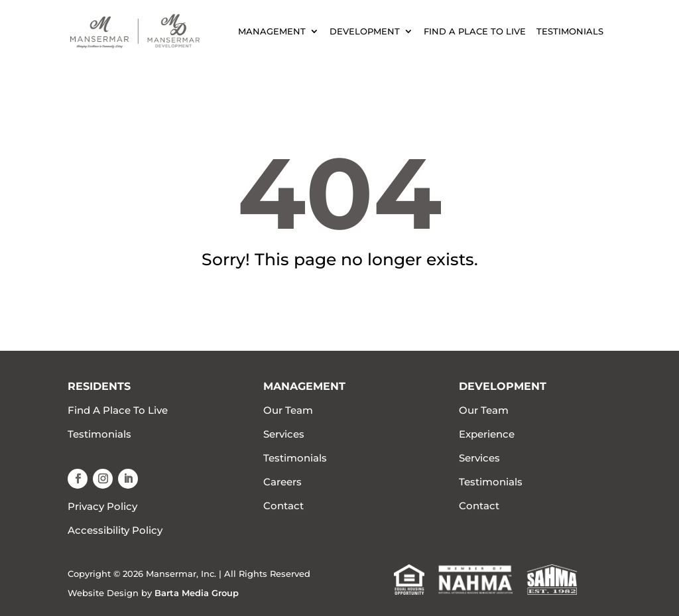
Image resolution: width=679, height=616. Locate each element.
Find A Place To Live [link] (475, 31)
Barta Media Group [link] (197, 593)
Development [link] (365, 31)
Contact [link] (283, 506)
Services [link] (284, 434)
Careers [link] (282, 482)
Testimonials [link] (570, 31)
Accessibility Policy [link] (115, 530)
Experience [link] (487, 434)
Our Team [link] (288, 410)
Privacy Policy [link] (102, 506)
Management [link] (272, 31)
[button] (78, 479)
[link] (135, 30)
